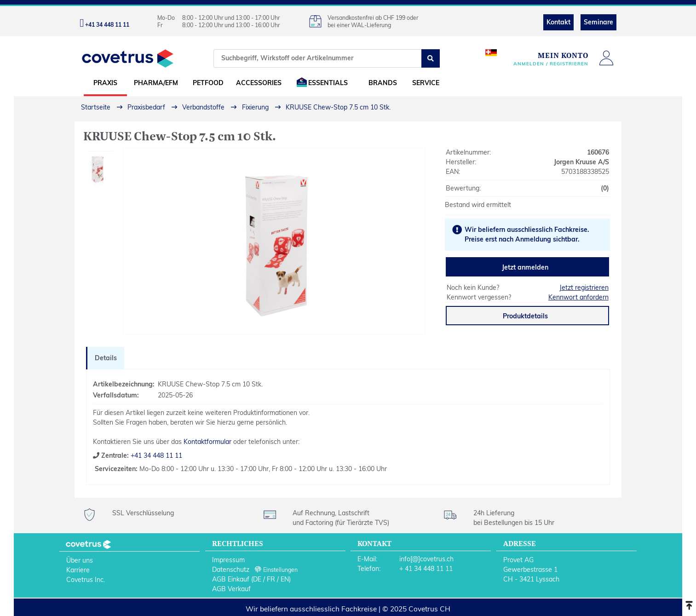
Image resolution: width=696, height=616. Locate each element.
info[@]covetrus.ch (426, 559)
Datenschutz (231, 570)
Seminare (598, 22)
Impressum (228, 560)
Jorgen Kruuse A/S (581, 162)
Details (106, 358)
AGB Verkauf (231, 589)
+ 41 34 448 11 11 (426, 569)
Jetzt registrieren (584, 288)
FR (271, 579)
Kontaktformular (207, 442)
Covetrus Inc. (86, 580)
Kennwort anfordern (578, 297)
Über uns (80, 560)
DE (257, 579)
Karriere (78, 570)
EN (285, 579)
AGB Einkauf (231, 579)
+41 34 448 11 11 (155, 455)
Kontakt (558, 22)
